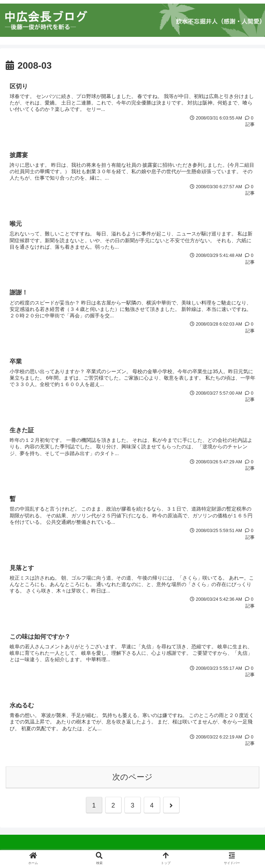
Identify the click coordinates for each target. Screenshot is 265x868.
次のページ (132, 778)
